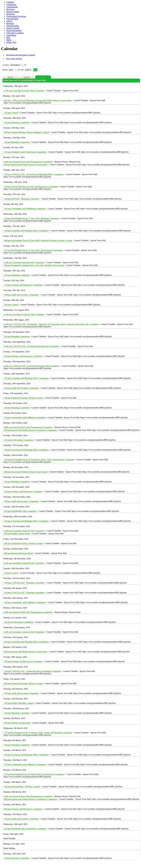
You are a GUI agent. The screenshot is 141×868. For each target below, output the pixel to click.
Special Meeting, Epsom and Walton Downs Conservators (38, 100)
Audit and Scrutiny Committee (21, 295)
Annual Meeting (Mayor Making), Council (26, 132)
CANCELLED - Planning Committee (24, 583)
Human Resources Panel (18, 553)
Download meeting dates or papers (21, 55)
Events (43, 77)
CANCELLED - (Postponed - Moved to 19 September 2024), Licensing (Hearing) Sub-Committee (51, 324)
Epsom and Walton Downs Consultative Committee (30, 430)
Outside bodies (13, 26)
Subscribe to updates (15, 33)
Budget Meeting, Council (19, 703)
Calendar (10, 2)
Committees (11, 5)
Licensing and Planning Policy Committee (26, 231)
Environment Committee (19, 440)
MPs (8, 38)
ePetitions (10, 14)
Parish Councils (13, 28)
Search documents (14, 30)
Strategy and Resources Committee (23, 285)
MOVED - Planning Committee (22, 199)
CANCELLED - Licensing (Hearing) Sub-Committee (32, 366)
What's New (11, 42)
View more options (14, 59)
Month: (5, 70)
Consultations (12, 7)
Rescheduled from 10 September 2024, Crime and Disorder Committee (39, 460)
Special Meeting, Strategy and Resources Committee (31, 187)
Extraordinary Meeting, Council (22, 786)
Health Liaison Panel (17, 534)
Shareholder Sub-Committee (20, 511)
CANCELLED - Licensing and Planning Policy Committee (34, 174)
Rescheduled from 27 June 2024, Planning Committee (31, 218)
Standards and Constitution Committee (25, 152)
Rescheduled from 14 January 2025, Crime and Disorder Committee (38, 733)
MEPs (9, 40)
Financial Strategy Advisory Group (23, 398)
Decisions (10, 9)
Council (11, 113)
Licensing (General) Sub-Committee (24, 91)
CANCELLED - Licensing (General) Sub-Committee (32, 346)
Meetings (10, 23)
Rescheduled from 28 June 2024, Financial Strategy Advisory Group (38, 240)
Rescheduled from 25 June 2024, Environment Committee (33, 250)
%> (18, 65)
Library (9, 21)
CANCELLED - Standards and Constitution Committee (33, 671)
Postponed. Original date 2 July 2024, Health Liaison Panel (34, 265)
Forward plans (12, 19)
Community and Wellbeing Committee (25, 209)
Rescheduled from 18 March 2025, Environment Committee (34, 774)
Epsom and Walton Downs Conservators (26, 165)
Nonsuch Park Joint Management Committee (28, 162)
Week (10, 77)
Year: (23, 70)
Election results (13, 12)
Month (27, 77)
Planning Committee (17, 122)
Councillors (11, 35)
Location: (6, 65)
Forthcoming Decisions (16, 16)
